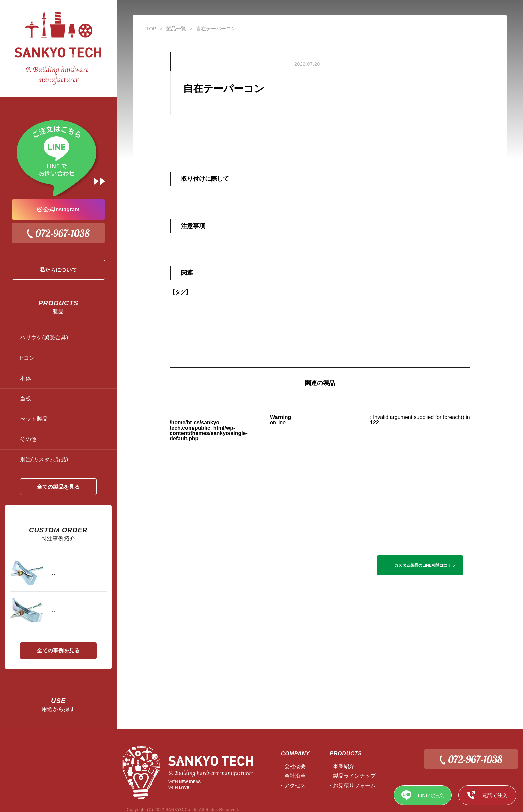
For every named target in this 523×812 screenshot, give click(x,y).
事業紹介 (344, 766)
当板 (26, 398)
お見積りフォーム (354, 785)
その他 (28, 439)
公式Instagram (59, 209)
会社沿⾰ (295, 776)
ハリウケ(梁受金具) (44, 337)
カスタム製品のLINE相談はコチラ (425, 565)
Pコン (28, 358)
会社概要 (295, 766)
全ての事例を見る (58, 650)
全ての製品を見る (58, 487)
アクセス (295, 785)
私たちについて (58, 270)
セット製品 (34, 419)
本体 (26, 378)
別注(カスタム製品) (44, 460)
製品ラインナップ (354, 776)
